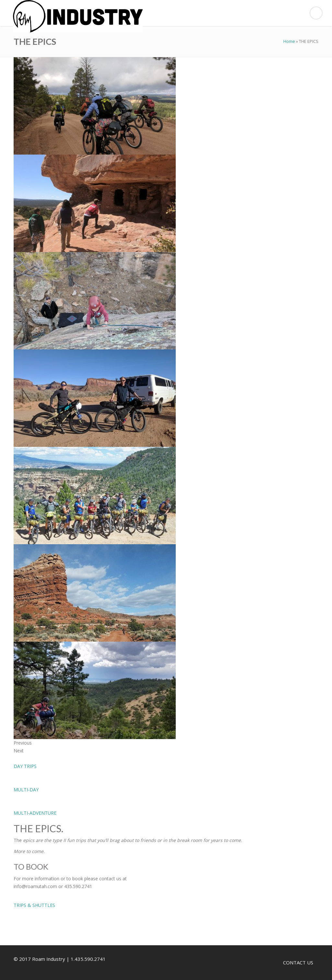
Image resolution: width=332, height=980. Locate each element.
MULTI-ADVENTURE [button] (35, 813)
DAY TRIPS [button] (25, 766)
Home (289, 41)
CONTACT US (298, 962)
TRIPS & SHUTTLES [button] (34, 905)
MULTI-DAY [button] (26, 790)
